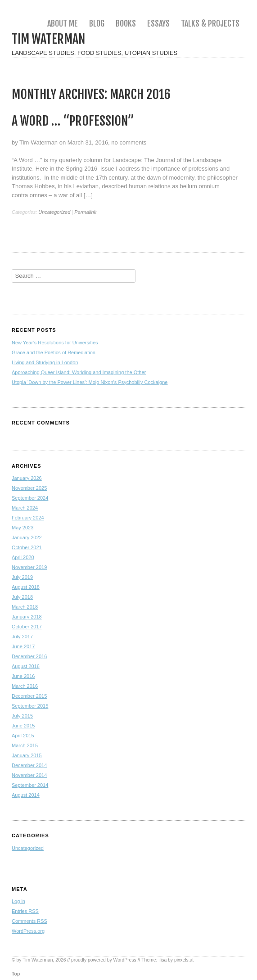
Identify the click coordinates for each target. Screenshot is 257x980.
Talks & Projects (210, 23)
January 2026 (27, 478)
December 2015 (29, 696)
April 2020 (23, 557)
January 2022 (27, 537)
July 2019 (22, 577)
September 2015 (30, 706)
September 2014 (30, 785)
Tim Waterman (48, 39)
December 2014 (29, 765)
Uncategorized (54, 212)
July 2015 (22, 716)
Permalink (85, 212)
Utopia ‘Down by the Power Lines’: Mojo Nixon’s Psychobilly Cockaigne (90, 382)
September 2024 (30, 498)
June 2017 (23, 646)
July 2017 (22, 637)
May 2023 (23, 528)
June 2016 (23, 676)
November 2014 (29, 775)
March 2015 (25, 745)
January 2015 (27, 755)
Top (16, 974)
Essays (158, 23)
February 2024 (28, 518)
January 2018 (27, 617)
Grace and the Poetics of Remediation (54, 352)
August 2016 (26, 666)
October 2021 (27, 547)
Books (126, 23)
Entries (25, 911)
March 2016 (25, 686)
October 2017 (27, 627)
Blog (97, 23)
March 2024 (25, 508)
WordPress (125, 960)
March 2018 (25, 607)
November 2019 (29, 567)
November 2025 (29, 488)
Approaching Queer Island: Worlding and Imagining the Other (79, 372)
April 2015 (23, 736)
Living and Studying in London (45, 362)
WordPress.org (28, 931)
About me (63, 23)
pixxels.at (184, 960)
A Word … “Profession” (73, 121)
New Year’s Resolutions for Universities (55, 343)
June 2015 (23, 726)
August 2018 (26, 587)
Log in (18, 901)
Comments (29, 921)
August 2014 (26, 795)
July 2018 (22, 597)
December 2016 (29, 656)
